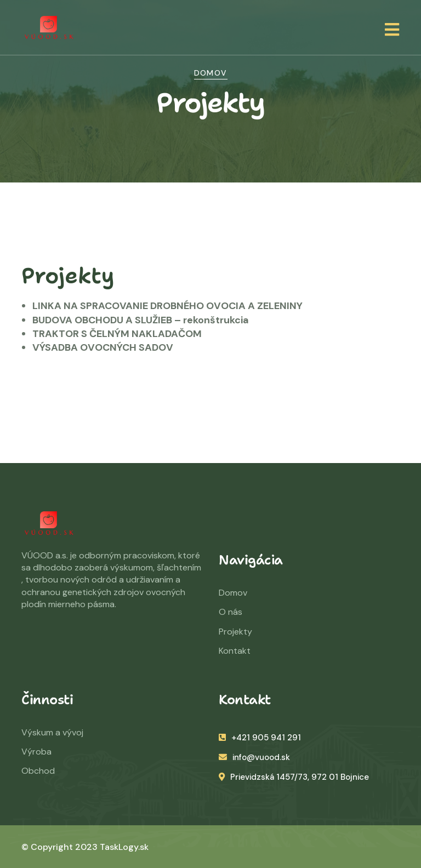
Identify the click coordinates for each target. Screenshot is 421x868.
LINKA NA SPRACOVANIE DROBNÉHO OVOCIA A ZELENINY (167, 306)
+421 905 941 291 (260, 738)
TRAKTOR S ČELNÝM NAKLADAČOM (117, 334)
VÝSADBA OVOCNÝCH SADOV (103, 347)
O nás (231, 612)
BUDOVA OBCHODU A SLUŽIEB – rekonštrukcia (141, 320)
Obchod (38, 771)
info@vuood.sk (254, 757)
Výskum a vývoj (52, 732)
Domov (211, 73)
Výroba (36, 752)
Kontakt (235, 651)
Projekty (235, 632)
